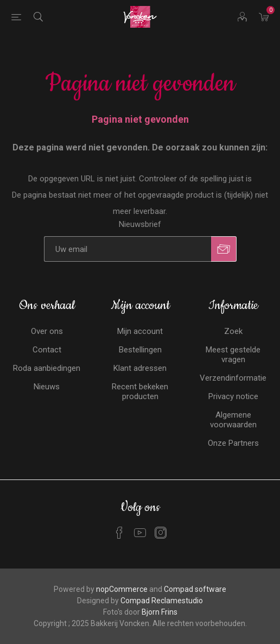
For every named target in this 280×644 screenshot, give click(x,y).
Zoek (233, 331)
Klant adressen (140, 368)
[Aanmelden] (128, 249)
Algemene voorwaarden (233, 420)
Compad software (195, 589)
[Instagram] (161, 533)
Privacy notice (233, 396)
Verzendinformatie (233, 378)
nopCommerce (122, 589)
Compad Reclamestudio (162, 601)
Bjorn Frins (160, 612)
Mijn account (140, 331)
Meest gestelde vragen (233, 355)
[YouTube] (140, 533)
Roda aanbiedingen (47, 368)
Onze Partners (233, 443)
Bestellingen (140, 350)
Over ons (47, 331)
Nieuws (47, 387)
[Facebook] (119, 533)
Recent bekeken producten (140, 392)
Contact (47, 350)
